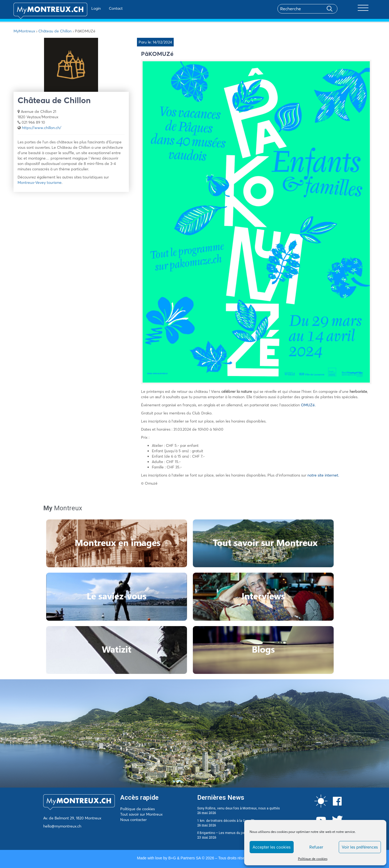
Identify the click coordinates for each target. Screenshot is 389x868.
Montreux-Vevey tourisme (40, 183)
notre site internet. (323, 475)
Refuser (316, 847)
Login (80, 8)
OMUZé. (308, 405)
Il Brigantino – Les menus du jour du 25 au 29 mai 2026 (239, 833)
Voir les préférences (360, 847)
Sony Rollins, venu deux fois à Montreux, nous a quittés (239, 808)
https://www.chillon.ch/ (42, 128)
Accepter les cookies (272, 847)
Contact (100, 8)
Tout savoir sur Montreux (141, 814)
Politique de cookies (313, 859)
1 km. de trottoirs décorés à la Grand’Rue (228, 821)
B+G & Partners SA (185, 858)
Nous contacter (133, 820)
